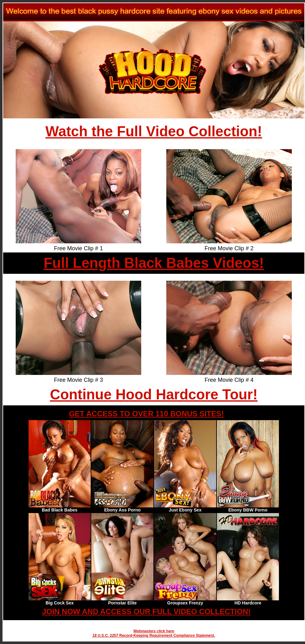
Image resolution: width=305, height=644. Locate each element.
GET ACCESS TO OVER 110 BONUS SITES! (146, 414)
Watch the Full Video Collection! (154, 131)
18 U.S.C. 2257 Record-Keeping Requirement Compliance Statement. (154, 636)
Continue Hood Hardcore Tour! (154, 395)
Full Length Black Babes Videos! (154, 263)
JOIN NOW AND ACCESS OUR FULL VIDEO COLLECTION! (146, 612)
